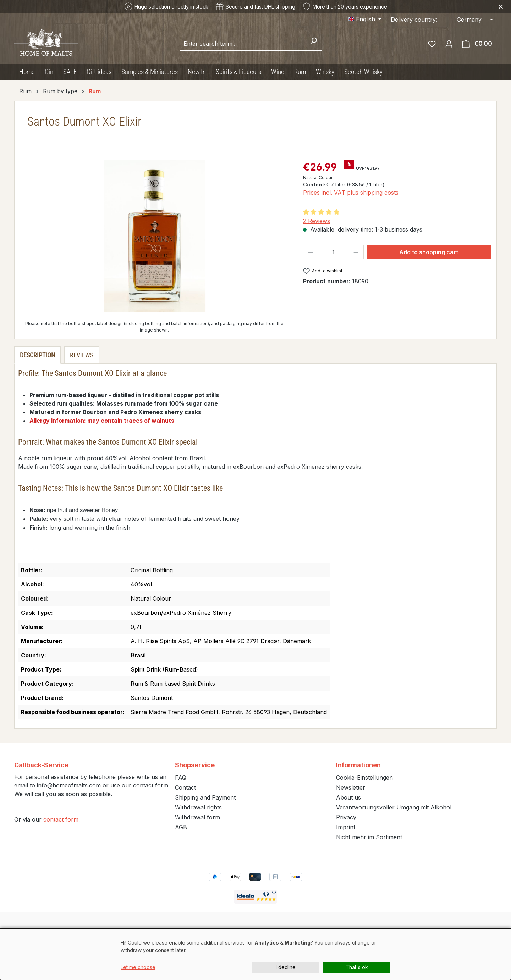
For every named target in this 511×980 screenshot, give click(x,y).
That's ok (357, 967)
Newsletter (351, 787)
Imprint (346, 827)
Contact (185, 787)
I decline (286, 967)
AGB (181, 827)
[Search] (314, 44)
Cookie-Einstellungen (364, 778)
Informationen (358, 765)
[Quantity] (333, 252)
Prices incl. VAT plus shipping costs (351, 193)
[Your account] (449, 44)
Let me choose (138, 967)
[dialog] (255, 954)
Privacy (346, 817)
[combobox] (243, 44)
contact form (61, 819)
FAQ (181, 778)
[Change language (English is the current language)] (365, 19)
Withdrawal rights (198, 807)
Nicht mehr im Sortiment (369, 837)
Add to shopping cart (429, 252)
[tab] (37, 355)
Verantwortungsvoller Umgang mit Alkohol (394, 807)
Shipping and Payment (205, 797)
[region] (155, 236)
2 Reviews (317, 221)
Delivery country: (414, 20)
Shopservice (195, 765)
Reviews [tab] (82, 355)
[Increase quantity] (356, 252)
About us (348, 797)
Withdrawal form (197, 817)
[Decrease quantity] (311, 252)
